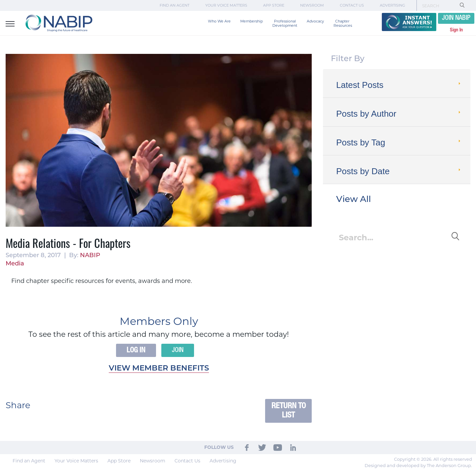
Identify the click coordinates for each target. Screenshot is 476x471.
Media (15, 264)
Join (178, 350)
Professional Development (285, 23)
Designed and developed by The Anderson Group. (418, 465)
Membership (252, 21)
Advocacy (315, 21)
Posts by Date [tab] (399, 171)
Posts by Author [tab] (399, 114)
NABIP (90, 256)
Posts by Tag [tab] (399, 142)
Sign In (456, 30)
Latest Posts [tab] (399, 85)
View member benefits (159, 369)
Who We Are (219, 21)
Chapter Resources (343, 23)
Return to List (289, 411)
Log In (136, 350)
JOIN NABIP (456, 18)
